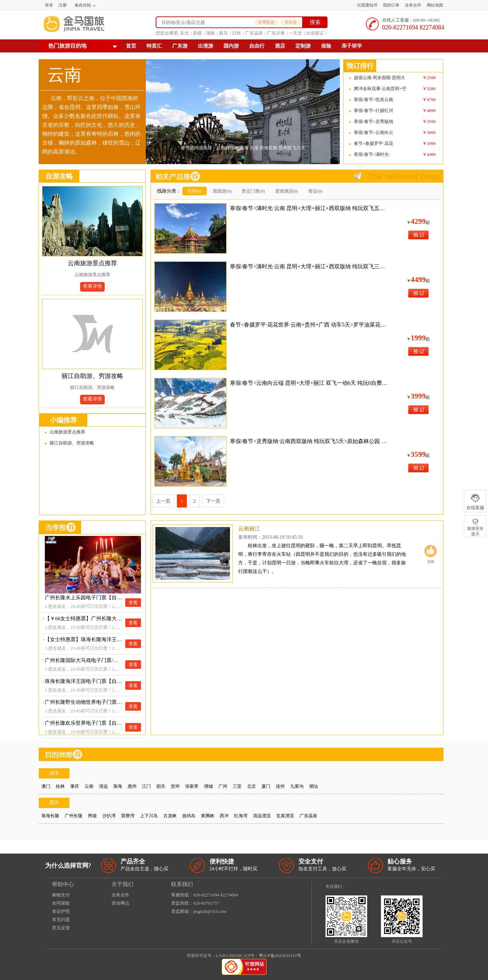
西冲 (224, 816)
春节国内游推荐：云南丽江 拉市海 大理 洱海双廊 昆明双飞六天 (243, 148)
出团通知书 (367, 5)
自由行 (257, 46)
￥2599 (429, 78)
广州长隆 (74, 816)
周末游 (291, 22)
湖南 (210, 33)
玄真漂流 (285, 816)
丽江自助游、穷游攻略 (92, 376)
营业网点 (120, 903)
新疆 (197, 33)
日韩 (236, 33)
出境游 (206, 46)
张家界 (192, 786)
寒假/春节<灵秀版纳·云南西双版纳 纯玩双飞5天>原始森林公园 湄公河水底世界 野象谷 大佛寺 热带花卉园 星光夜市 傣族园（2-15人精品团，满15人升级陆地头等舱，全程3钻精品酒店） (309, 441)
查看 (133, 603)
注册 (63, 5)
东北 (184, 33)
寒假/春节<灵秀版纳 (374, 121)
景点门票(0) (253, 191)
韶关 (161, 786)
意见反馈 (61, 928)
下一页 (213, 501)
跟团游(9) (222, 191)
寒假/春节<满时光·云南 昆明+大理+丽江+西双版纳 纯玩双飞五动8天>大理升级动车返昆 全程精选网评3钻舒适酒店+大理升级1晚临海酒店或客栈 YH (309, 208)
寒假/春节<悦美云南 (374, 100)
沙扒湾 (109, 816)
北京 (252, 786)
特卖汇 (154, 46)
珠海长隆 (50, 816)
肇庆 (75, 786)
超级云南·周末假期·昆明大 (380, 78)
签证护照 (61, 911)
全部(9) (195, 191)
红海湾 (241, 816)
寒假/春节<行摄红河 (374, 111)
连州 (280, 786)
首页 (131, 46)
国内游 (231, 46)
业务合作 (413, 5)
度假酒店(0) (287, 191)
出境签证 (315, 33)
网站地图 (435, 5)
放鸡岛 (189, 816)
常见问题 (61, 920)
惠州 (132, 786)
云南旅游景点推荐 (92, 263)
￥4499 (429, 154)
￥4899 (429, 111)
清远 (103, 786)
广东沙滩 (276, 33)
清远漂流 (262, 816)
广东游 (180, 46)
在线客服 (475, 502)
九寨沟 (297, 786)
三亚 (237, 786)
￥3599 (429, 121)
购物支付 (61, 895)
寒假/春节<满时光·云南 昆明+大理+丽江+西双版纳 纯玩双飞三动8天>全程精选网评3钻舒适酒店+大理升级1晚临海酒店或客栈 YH (309, 266)
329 (431, 554)
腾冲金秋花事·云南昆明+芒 (380, 89)
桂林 (60, 786)
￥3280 (429, 89)
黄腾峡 (208, 816)
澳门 (46, 786)
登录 (49, 5)
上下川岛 (149, 816)
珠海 (118, 786)
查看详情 (92, 286)
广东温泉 (254, 33)
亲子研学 (352, 46)
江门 (146, 786)
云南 (89, 786)
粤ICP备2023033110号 (280, 955)
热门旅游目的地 (67, 46)
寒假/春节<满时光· (372, 154)
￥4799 (429, 100)
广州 (223, 786)
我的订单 (391, 5)
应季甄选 (266, 22)
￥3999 (429, 132)
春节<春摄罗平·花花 (374, 143)
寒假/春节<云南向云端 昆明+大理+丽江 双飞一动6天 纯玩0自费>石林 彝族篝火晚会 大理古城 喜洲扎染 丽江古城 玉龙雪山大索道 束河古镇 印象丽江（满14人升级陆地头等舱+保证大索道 (309, 383)
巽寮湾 (128, 816)
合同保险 (61, 903)
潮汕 (313, 786)
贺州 (175, 786)
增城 (208, 786)
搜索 (315, 22)
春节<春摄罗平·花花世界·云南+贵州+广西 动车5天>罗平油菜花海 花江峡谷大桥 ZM (309, 325)
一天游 (295, 33)
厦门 (266, 786)
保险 (326, 46)
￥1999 (429, 143)
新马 (223, 33)
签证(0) (315, 191)
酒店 (280, 46)
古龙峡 (170, 816)
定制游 (303, 46)
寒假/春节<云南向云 (374, 132)
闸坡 (92, 816)
